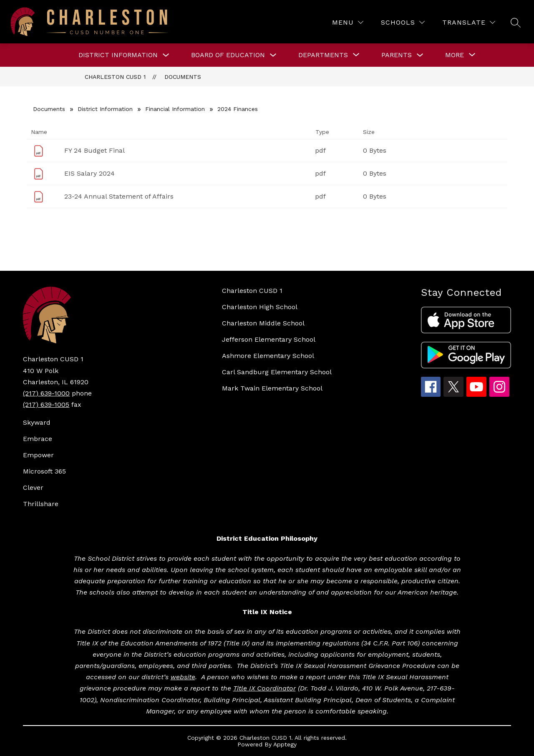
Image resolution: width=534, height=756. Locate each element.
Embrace (38, 439)
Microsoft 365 (44, 471)
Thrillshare (41, 504)
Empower (38, 455)
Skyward (37, 422)
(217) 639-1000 (46, 393)
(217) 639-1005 (46, 404)
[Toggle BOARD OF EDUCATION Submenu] (273, 55)
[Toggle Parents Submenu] (420, 55)
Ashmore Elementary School (268, 356)
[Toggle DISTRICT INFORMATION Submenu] (166, 55)
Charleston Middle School (263, 323)
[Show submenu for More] (455, 55)
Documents (183, 77)
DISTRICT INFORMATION (118, 55)
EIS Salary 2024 (89, 173)
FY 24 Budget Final (94, 150)
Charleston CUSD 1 (115, 77)
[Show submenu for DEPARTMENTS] (323, 55)
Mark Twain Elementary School (272, 388)
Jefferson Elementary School (269, 339)
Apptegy (285, 744)
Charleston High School (260, 307)
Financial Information (175, 109)
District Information (105, 109)
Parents (397, 55)
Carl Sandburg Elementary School (277, 372)
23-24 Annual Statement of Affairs (119, 196)
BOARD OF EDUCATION (228, 55)
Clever (33, 488)
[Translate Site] (469, 22)
